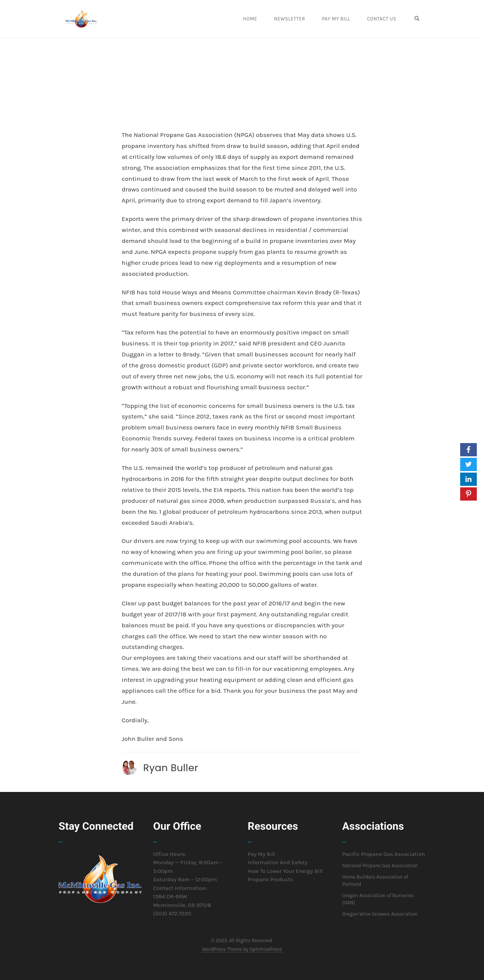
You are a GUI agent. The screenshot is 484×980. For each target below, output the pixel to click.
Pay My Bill (342, 19)
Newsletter (297, 19)
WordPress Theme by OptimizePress (242, 949)
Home (260, 19)
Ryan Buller (171, 768)
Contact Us (386, 19)
